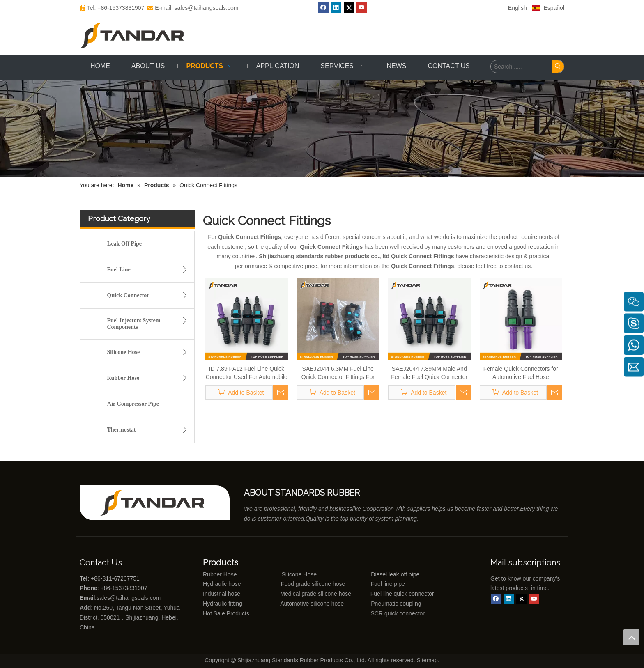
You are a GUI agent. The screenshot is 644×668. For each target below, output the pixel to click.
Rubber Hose (150, 378)
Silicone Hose (150, 352)
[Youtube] (362, 8)
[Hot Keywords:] (558, 67)
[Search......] (521, 67)
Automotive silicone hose (297, 604)
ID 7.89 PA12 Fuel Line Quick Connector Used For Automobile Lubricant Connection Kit (247, 373)
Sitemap (427, 660)
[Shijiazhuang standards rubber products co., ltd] (158, 503)
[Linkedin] (336, 8)
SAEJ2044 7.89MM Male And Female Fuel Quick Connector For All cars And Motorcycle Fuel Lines (429, 373)
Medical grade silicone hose (316, 594)
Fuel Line (150, 270)
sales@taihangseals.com (129, 598)
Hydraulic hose (222, 584)
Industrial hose (222, 594)
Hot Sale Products (226, 613)
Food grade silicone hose (314, 584)
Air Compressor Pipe (133, 404)
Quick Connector (150, 296)
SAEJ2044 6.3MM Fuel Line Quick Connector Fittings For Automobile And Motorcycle (338, 373)
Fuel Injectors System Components (150, 323)
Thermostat (150, 430)
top (631, 637)
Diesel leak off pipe (395, 574)
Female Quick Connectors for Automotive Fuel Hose (521, 373)
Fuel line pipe (388, 584)
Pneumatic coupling (396, 604)
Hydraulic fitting (223, 604)
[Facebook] (323, 8)
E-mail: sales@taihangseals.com (193, 8)
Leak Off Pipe (124, 244)
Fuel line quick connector (402, 594)
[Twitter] (349, 8)
